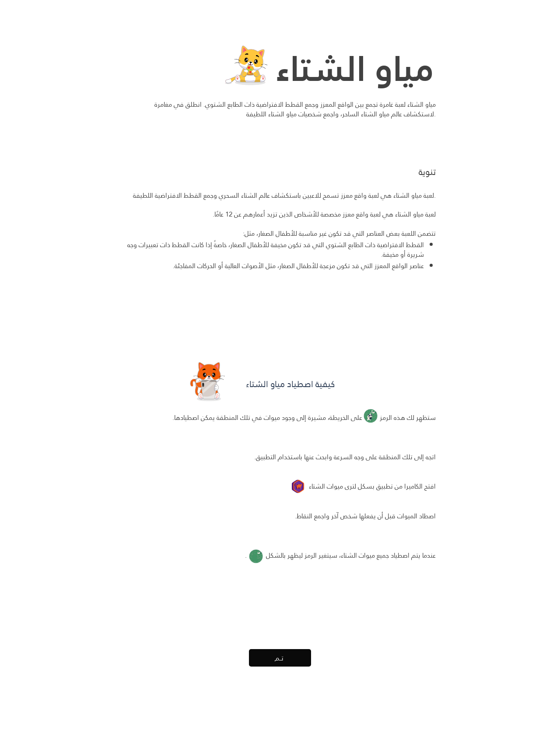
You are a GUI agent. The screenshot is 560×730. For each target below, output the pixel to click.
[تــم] (280, 658)
